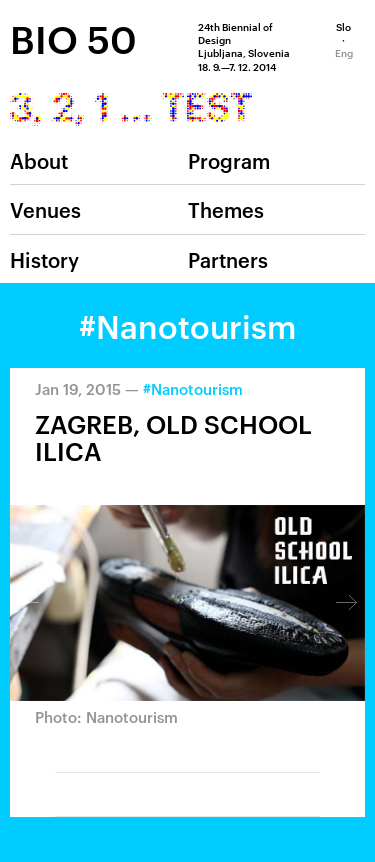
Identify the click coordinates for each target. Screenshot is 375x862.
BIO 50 (73, 38)
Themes (226, 209)
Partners (228, 259)
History (44, 259)
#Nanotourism (193, 388)
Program (229, 160)
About (39, 160)
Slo (343, 26)
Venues (45, 209)
